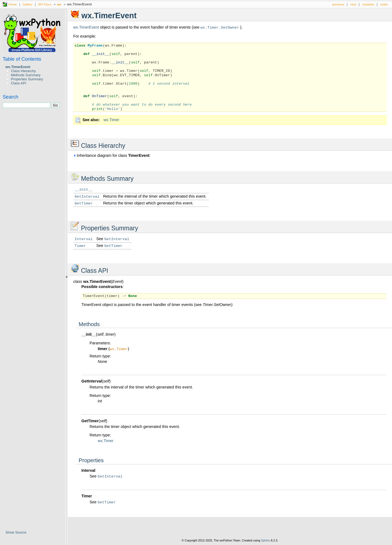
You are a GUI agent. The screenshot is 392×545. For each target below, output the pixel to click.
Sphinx (266, 541)
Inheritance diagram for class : (112, 155)
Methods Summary (26, 75)
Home (13, 4)
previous (338, 4)
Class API (19, 83)
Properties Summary (27, 79)
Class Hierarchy (23, 71)
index (384, 4)
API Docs (45, 4)
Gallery (28, 4)
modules (368, 4)
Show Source (16, 532)
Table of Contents (22, 59)
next (353, 4)
